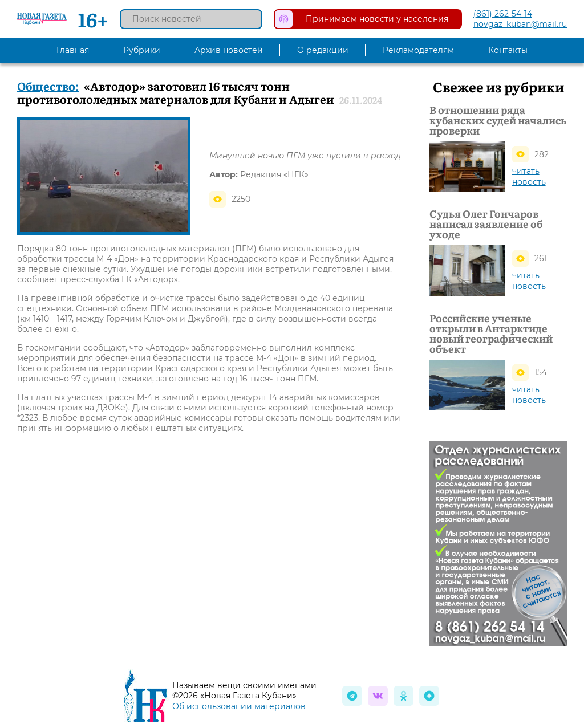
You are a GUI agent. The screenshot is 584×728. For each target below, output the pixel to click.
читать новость (529, 176)
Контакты (508, 50)
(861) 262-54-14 (503, 14)
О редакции (323, 50)
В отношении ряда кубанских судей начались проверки (498, 120)
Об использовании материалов (239, 706)
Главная (73, 50)
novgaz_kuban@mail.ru (520, 24)
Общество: (48, 86)
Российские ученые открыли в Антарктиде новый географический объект (491, 334)
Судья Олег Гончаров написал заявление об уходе (486, 224)
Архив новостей (229, 50)
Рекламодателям (418, 50)
